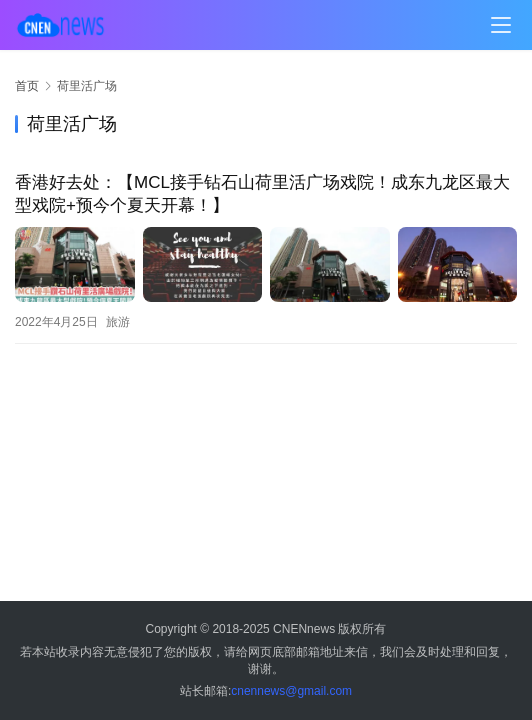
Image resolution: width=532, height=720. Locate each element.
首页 (27, 86)
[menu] (501, 25)
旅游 (118, 322)
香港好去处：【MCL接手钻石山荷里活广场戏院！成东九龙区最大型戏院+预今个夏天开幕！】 (262, 194)
